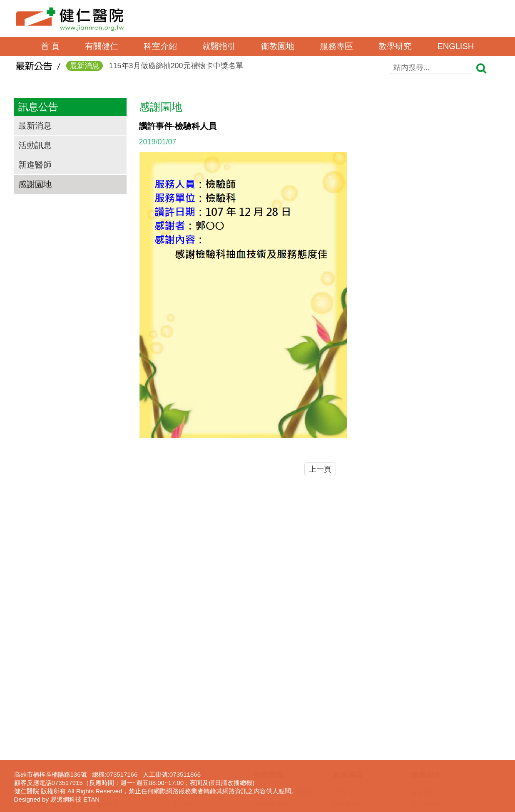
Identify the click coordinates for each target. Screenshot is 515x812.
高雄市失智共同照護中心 (286, 673)
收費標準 (187, 743)
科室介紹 (160, 46)
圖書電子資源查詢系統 (440, 743)
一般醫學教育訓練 (435, 697)
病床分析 (187, 778)
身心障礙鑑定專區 (356, 778)
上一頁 (320, 469)
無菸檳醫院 (268, 732)
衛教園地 (278, 46)
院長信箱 (344, 673)
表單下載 (344, 697)
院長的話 (29, 673)
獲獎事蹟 (29, 708)
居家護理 (344, 720)
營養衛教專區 (271, 767)
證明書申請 (347, 685)
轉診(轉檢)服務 (194, 755)
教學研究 (395, 46)
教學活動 (423, 673)
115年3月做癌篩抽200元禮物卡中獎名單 (155, 69)
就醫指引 (219, 46)
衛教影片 (265, 720)
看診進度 (187, 708)
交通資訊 (29, 720)
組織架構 (29, 697)
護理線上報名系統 (435, 732)
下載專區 (423, 755)
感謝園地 (35, 184)
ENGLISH (455, 46)
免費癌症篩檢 (271, 755)
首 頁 (50, 46)
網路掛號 (187, 697)
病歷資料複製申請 (356, 708)
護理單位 (107, 685)
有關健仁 (102, 46)
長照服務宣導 (350, 767)
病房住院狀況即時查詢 (204, 767)
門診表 (184, 685)
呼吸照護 (344, 732)
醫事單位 (107, 673)
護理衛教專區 (271, 685)
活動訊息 (35, 145)
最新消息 (35, 126)
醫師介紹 (187, 673)
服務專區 (336, 46)
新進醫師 (35, 165)
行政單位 (107, 697)
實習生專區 (426, 720)
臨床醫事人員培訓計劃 (440, 708)
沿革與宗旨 (32, 685)
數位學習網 (426, 685)
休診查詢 (187, 720)
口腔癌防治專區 (274, 743)
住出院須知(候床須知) (203, 732)
